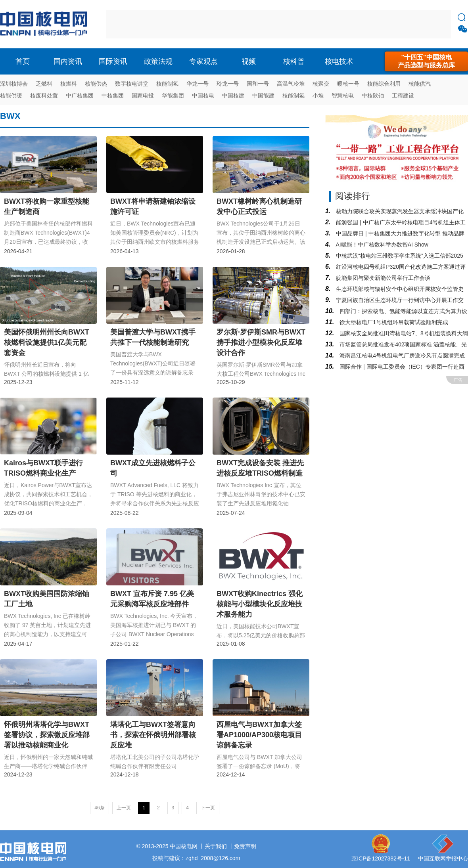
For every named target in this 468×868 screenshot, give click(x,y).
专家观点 (203, 61)
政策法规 (158, 61)
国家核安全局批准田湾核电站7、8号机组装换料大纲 (403, 333)
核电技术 (339, 61)
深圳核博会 (14, 84)
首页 (23, 61)
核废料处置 (44, 96)
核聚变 (321, 84)
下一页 (208, 808)
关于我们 (216, 846)
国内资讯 (68, 61)
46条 (99, 808)
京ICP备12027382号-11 (381, 858)
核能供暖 (11, 96)
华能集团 (173, 96)
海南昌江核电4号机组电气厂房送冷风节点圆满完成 (401, 356)
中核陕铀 (373, 96)
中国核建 (233, 96)
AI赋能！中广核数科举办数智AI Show (381, 245)
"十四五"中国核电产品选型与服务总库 (426, 61)
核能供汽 (420, 84)
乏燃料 (44, 84)
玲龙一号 (228, 84)
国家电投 (143, 96)
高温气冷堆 (291, 84)
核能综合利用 (384, 84)
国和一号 (258, 84)
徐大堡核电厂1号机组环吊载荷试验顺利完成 (393, 322)
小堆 (318, 96)
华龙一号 (198, 84)
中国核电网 (184, 846)
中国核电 (203, 96)
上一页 (124, 808)
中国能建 (263, 96)
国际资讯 (113, 61)
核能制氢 (167, 84)
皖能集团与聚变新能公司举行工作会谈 (382, 278)
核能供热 (96, 84)
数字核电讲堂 (132, 84)
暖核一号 (348, 84)
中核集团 (113, 96)
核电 (46, 24)
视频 (249, 61)
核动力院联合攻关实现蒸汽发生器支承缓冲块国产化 (399, 211)
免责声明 (245, 846)
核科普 (294, 61)
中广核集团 (80, 96)
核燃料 (69, 84)
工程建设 (403, 96)
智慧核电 (343, 96)
